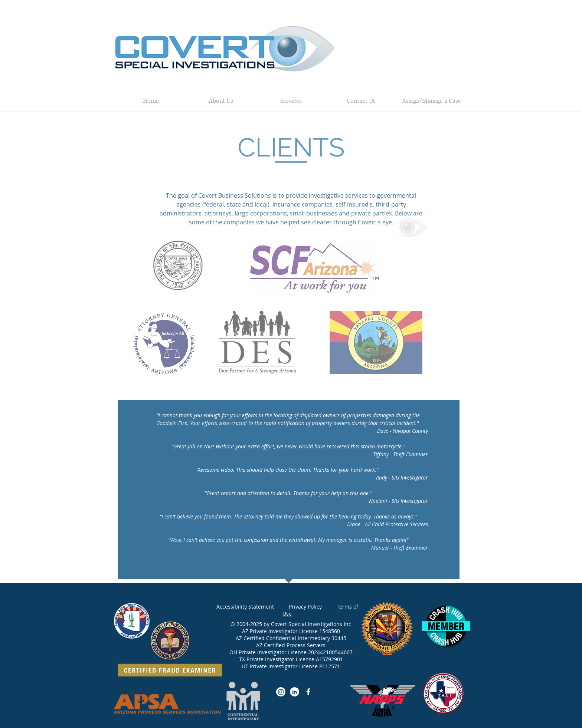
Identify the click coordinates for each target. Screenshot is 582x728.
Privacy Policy (305, 607)
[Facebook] (308, 692)
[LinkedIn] (295, 692)
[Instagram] (281, 692)
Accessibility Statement (245, 607)
